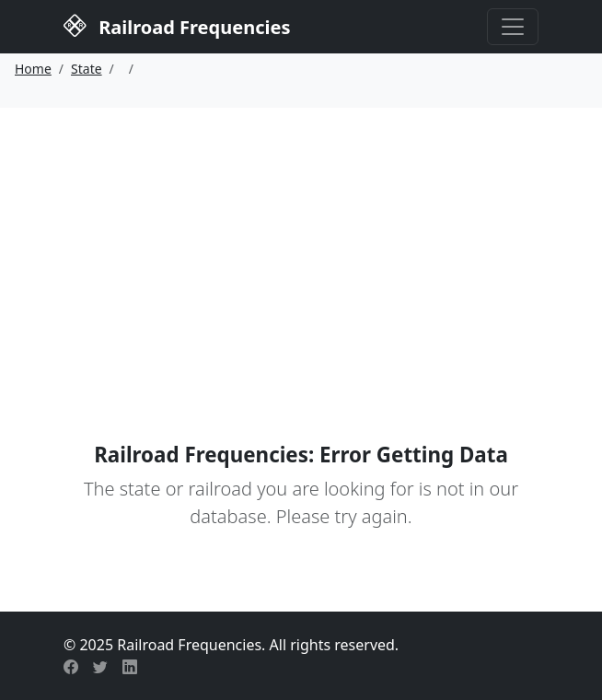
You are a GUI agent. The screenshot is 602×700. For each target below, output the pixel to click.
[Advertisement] (301, 246)
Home (33, 69)
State (87, 69)
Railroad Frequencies (177, 25)
